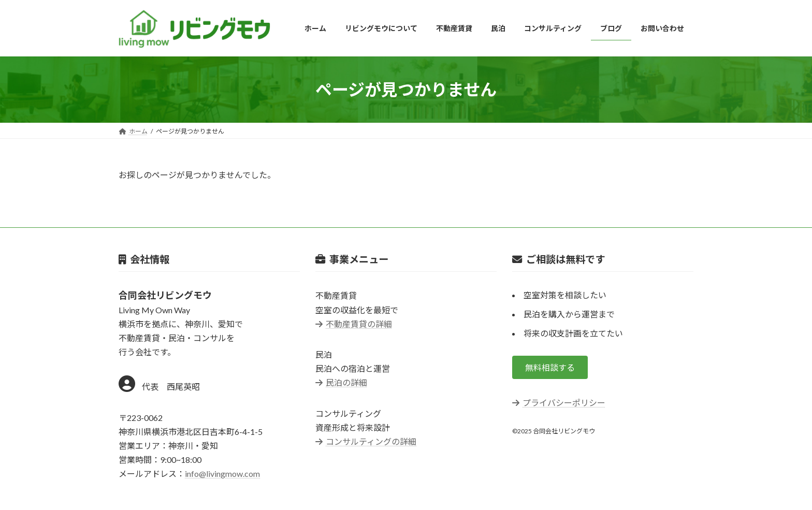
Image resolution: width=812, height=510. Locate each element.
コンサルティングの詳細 (366, 441)
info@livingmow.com (222, 473)
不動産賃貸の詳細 (354, 324)
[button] (550, 367)
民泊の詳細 (341, 383)
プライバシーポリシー (559, 403)
